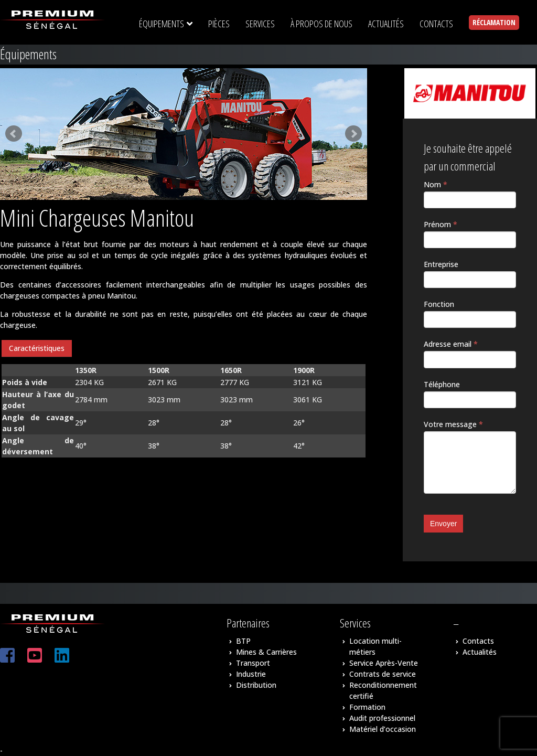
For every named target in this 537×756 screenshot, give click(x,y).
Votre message (453, 424)
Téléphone (442, 384)
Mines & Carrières (266, 652)
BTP (243, 641)
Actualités (480, 652)
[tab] (37, 349)
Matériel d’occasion (383, 729)
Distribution (256, 685)
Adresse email (451, 344)
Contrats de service (383, 674)
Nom (436, 184)
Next (353, 134)
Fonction (439, 304)
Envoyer (443, 524)
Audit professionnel (382, 718)
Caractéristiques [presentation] (37, 348)
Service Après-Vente (384, 663)
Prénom (441, 224)
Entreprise (441, 264)
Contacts (478, 641)
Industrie (251, 674)
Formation (367, 707)
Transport (253, 663)
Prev (14, 134)
